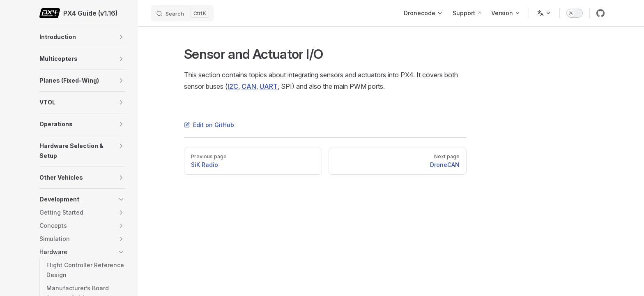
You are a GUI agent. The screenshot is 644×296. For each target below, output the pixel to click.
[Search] (182, 13)
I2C (233, 86)
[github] (600, 13)
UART (269, 86)
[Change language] (544, 13)
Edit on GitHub (209, 125)
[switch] (575, 13)
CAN (249, 86)
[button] (121, 37)
